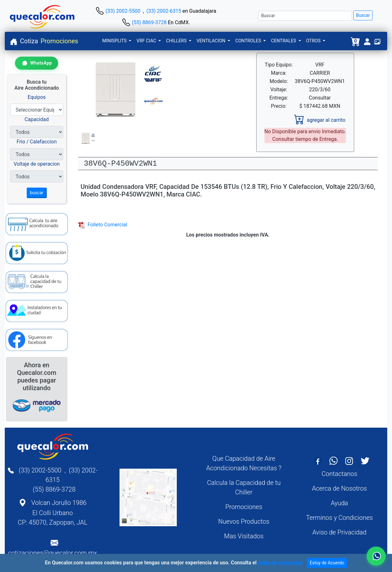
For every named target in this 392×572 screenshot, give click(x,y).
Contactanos (340, 474)
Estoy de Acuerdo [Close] (327, 563)
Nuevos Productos (244, 521)
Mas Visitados (244, 536)
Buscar (363, 15)
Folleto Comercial (103, 225)
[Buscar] (305, 16)
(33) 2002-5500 (123, 11)
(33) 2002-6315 (164, 11)
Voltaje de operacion (37, 164)
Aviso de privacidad (280, 563)
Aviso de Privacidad (340, 532)
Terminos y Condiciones (340, 518)
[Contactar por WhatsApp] (37, 63)
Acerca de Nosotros (339, 488)
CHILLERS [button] (177, 41)
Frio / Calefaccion (37, 142)
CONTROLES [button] (249, 41)
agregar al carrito (320, 120)
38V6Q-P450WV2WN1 (120, 164)
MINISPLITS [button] (115, 41)
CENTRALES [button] (284, 41)
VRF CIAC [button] (147, 41)
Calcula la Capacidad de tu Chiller (244, 487)
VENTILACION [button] (211, 41)
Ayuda (339, 503)
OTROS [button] (314, 41)
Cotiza (29, 41)
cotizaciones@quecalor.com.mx (53, 553)
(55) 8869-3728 (149, 22)
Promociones (59, 41)
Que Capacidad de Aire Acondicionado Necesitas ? (244, 463)
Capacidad (37, 119)
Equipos (37, 97)
